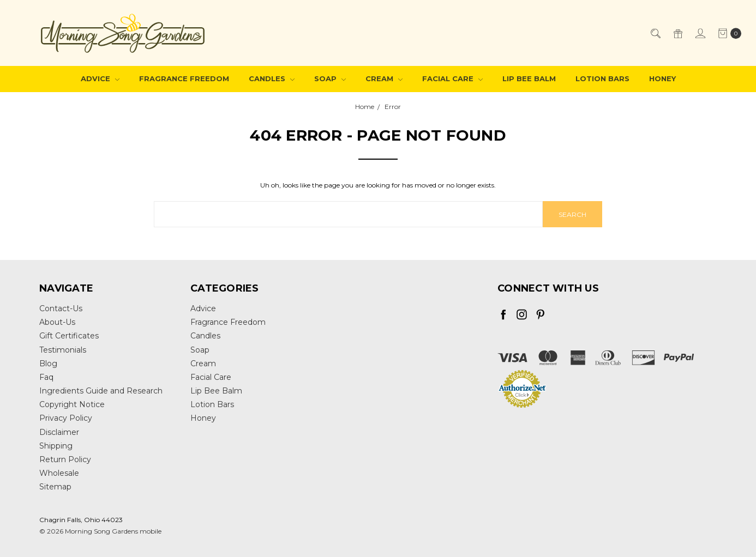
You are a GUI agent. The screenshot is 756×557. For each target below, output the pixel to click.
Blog (48, 364)
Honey (662, 78)
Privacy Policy (66, 418)
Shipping (56, 446)
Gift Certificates (69, 336)
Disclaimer (59, 432)
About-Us (57, 322)
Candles (272, 78)
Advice (100, 78)
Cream (384, 78)
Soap (330, 78)
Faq (46, 377)
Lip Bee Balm (529, 78)
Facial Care (452, 78)
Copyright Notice (72, 404)
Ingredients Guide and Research (101, 391)
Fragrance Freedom (184, 78)
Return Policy (65, 459)
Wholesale (59, 473)
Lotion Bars (602, 78)
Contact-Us (61, 308)
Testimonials (63, 350)
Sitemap (55, 487)
